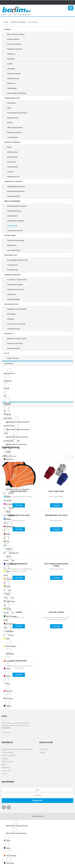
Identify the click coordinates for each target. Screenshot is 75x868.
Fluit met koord (56, 612)
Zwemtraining (12, 226)
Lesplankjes (11, 69)
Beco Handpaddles (19, 564)
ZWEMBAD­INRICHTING (12, 98)
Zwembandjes (12, 88)
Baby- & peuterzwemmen (16, 34)
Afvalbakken (11, 103)
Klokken (10, 123)
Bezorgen (5, 758)
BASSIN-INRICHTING (11, 304)
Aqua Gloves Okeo (19, 491)
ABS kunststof (9, 371)
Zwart (7, 846)
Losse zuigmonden (14, 250)
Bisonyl (6, 386)
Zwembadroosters (14, 329)
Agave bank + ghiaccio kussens (17, 427)
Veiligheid (11, 319)
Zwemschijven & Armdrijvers (17, 93)
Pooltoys (10, 172)
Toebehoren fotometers (16, 289)
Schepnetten (12, 294)
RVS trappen (11, 314)
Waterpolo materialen (15, 343)
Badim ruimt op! (13, 358)
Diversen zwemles (13, 39)
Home (6, 22)
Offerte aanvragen (7, 762)
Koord (19, 612)
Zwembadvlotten (13, 177)
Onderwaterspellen (14, 74)
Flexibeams (11, 54)
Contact (4, 774)
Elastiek (7, 409)
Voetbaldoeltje (12, 270)
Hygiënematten (13, 118)
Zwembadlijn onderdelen (16, 221)
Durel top (7, 401)
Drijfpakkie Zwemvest (15, 49)
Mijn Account (43, 749)
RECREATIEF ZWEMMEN (12, 142)
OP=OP (7, 353)
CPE (5, 394)
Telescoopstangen (14, 299)
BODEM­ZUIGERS (10, 235)
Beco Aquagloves (19, 661)
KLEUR (7, 405)
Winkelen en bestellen (8, 755)
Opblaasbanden (13, 167)
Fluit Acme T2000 (56, 491)
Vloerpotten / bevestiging (16, 324)
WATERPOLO (9, 334)
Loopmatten (11, 162)
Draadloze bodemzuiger (16, 240)
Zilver (7, 839)
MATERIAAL (9, 364)
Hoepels (10, 64)
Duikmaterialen (12, 157)
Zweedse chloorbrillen (15, 231)
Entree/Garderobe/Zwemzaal (17, 113)
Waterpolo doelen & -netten (17, 339)
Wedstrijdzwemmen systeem (17, 206)
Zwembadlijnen (12, 216)
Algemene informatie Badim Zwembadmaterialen (17, 749)
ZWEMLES (8, 29)
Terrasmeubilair (13, 137)
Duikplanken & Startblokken (17, 309)
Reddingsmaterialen (14, 132)
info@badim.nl (7, 733)
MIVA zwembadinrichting (16, 191)
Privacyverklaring (7, 752)
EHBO (9, 108)
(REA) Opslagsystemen (15, 128)
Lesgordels (11, 59)
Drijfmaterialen (12, 152)
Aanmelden (37, 800)
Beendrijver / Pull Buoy (19, 515)
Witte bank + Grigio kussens (16, 824)
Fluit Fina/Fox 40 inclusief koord (56, 565)
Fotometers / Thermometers (17, 280)
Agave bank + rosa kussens (15, 442)
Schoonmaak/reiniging (15, 285)
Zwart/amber (10, 854)
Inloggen (42, 752)
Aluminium (8, 379)
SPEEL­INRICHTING (11, 255)
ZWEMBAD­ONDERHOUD (12, 275)
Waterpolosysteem (14, 348)
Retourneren (6, 768)
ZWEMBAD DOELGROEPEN (13, 181)
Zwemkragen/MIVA (14, 196)
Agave (7, 412)
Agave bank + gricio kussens (16, 435)
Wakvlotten (11, 83)
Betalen (4, 765)
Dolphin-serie (12, 245)
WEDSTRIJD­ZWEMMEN (18, 22)
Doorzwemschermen (14, 44)
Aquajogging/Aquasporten (16, 186)
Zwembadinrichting (14, 211)
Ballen (9, 147)
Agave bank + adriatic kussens (16, 420)
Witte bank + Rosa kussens (15, 831)
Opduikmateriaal (13, 78)
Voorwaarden (6, 771)
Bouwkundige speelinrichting (17, 260)
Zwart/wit (9, 861)
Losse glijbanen (12, 265)
